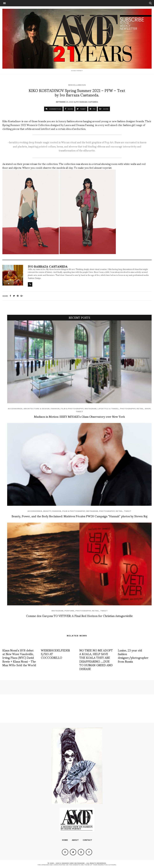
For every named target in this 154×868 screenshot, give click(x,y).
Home (65, 840)
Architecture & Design (37, 409)
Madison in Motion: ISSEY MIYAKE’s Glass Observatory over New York (79, 416)
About (75, 840)
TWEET (81, 109)
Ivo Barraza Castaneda (87, 102)
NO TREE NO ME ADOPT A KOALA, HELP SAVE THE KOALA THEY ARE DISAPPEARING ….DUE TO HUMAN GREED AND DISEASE (96, 659)
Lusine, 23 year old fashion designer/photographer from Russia (133, 656)
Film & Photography (72, 409)
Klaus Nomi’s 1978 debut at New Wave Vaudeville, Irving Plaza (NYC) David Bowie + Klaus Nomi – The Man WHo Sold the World (19, 658)
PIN (93, 109)
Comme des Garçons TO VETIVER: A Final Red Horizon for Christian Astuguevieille (79, 616)
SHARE (69, 109)
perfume (69, 611)
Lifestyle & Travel (108, 409)
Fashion (55, 409)
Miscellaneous (77, 85)
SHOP (148, 409)
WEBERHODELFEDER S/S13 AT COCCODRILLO (55, 654)
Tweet (79, 412)
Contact (87, 840)
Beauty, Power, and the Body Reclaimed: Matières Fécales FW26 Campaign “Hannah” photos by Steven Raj (79, 516)
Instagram (90, 409)
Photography (128, 409)
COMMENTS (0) (53, 109)
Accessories (15, 409)
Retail (140, 409)
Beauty (47, 511)
